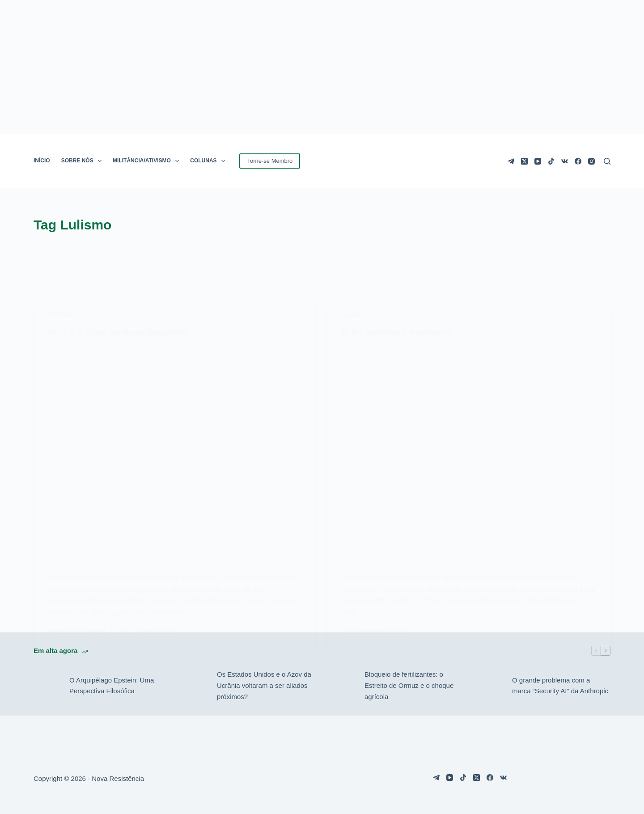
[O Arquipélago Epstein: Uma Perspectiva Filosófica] (47, 686)
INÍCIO (42, 161)
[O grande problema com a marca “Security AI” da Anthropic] (490, 686)
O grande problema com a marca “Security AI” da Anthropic (560, 686)
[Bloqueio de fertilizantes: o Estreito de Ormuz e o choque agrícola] (342, 686)
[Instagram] (591, 161)
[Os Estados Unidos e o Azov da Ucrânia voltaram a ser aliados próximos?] (195, 686)
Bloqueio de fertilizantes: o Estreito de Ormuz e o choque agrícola (409, 685)
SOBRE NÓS (83, 161)
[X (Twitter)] (524, 161)
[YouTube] (538, 161)
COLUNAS (209, 161)
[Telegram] (511, 161)
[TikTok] (551, 161)
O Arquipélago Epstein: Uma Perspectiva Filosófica (112, 686)
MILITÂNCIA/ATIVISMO (148, 161)
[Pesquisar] (607, 161)
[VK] (565, 161)
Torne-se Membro (270, 161)
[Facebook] (578, 161)
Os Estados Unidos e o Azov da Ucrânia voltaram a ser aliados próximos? (264, 685)
